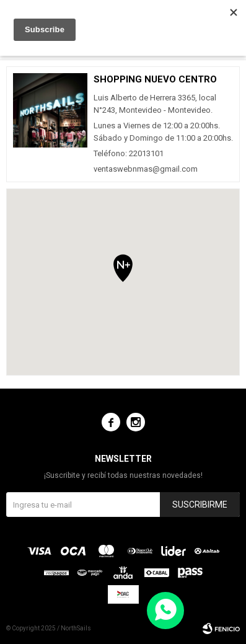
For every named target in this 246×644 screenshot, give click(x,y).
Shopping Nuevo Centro (155, 79)
